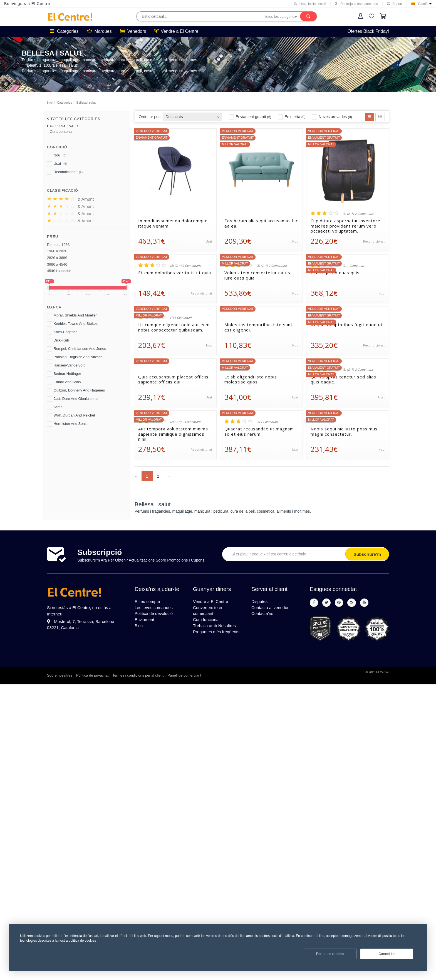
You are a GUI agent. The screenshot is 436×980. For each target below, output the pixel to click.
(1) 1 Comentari (181, 318)
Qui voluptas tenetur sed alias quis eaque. (343, 380)
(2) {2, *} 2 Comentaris (186, 422)
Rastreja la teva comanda (356, 4)
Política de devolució (155, 615)
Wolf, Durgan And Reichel (71, 416)
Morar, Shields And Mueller (72, 316)
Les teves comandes (155, 608)
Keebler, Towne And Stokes (72, 324)
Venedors (133, 31)
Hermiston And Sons (67, 424)
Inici (50, 103)
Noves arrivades (332, 117)
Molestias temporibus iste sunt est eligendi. (258, 327)
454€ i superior (59, 271)
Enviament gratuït (250, 117)
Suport (394, 4)
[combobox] (192, 115)
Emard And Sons (64, 382)
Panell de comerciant (184, 676)
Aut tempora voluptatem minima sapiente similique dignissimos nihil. (173, 434)
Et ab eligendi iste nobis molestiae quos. (251, 380)
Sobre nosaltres (60, 676)
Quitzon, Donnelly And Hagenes (76, 391)
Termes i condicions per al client (138, 676)
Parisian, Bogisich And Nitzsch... (76, 357)
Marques (99, 31)
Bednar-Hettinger (64, 374)
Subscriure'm (366, 554)
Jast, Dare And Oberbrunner (73, 399)
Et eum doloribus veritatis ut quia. (175, 273)
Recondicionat (65, 172)
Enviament (145, 622)
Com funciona (207, 622)
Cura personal (61, 132)
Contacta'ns (263, 615)
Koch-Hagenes (62, 332)
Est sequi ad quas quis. (336, 273)
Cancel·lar (387, 954)
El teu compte (148, 602)
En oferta (292, 117)
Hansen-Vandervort (66, 366)
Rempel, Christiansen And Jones (76, 349)
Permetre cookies (330, 954)
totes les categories (75, 119)
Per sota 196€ (58, 245)
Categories (64, 31)
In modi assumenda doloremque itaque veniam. (173, 223)
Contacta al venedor (271, 608)
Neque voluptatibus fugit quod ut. (347, 325)
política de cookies (82, 941)
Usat (57, 164)
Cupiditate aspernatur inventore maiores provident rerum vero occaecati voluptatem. (345, 226)
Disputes (260, 602)
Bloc (139, 628)
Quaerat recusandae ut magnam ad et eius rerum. (259, 432)
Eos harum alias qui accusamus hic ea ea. (261, 223)
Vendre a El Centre (176, 31)
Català (423, 4)
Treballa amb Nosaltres (216, 628)
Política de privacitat (92, 676)
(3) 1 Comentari (267, 422)
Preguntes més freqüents (218, 635)
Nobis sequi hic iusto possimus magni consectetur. (344, 432)
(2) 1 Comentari (353, 266)
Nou (57, 156)
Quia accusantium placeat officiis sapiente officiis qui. (173, 380)
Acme (55, 407)
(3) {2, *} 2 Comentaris (358, 214)
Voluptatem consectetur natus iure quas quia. (257, 275)
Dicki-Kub (58, 341)
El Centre (383, 673)
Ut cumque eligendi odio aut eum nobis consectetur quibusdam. (174, 327)
